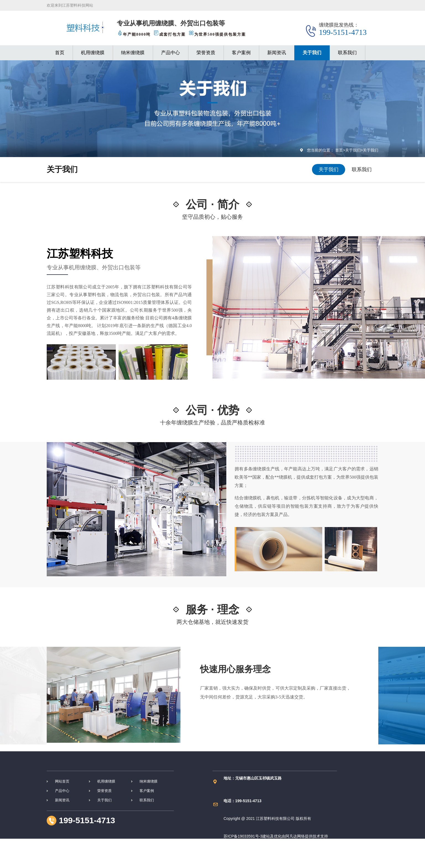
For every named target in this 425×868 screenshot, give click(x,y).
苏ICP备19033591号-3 (243, 836)
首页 (60, 53)
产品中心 (170, 53)
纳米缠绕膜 (133, 53)
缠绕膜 (79, 28)
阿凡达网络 (295, 836)
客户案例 (241, 53)
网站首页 (62, 781)
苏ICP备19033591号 (241, 854)
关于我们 (312, 53)
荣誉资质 (206, 53)
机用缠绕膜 (93, 53)
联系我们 (347, 53)
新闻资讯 (277, 53)
